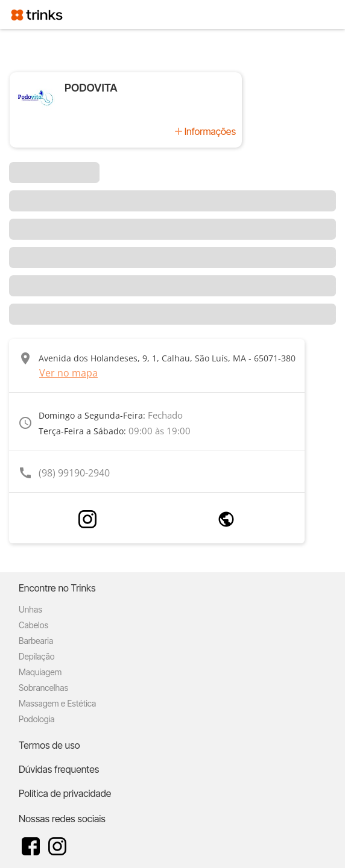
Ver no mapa (68, 373)
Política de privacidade (65, 793)
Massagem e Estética (57, 703)
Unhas (30, 609)
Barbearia (36, 641)
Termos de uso (49, 745)
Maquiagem (40, 672)
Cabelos (33, 625)
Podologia (37, 719)
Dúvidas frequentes (59, 769)
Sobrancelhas (43, 688)
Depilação (36, 656)
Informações (210, 131)
